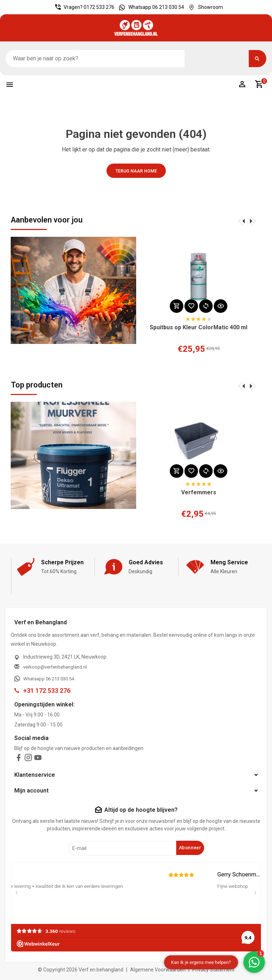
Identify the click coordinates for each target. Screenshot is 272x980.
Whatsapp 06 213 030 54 (150, 7)
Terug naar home (136, 171)
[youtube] (38, 759)
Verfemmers (199, 492)
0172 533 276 (99, 7)
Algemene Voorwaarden (158, 970)
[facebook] (19, 759)
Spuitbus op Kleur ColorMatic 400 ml (199, 327)
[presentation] (242, 221)
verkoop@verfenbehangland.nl (55, 667)
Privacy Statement (213, 970)
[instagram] (28, 759)
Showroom (204, 7)
